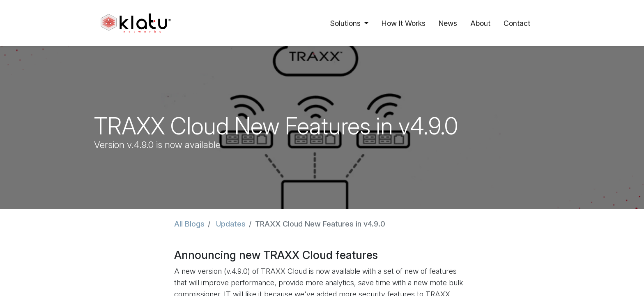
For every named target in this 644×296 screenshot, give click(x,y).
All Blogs (189, 224)
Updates (231, 224)
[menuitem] (404, 23)
